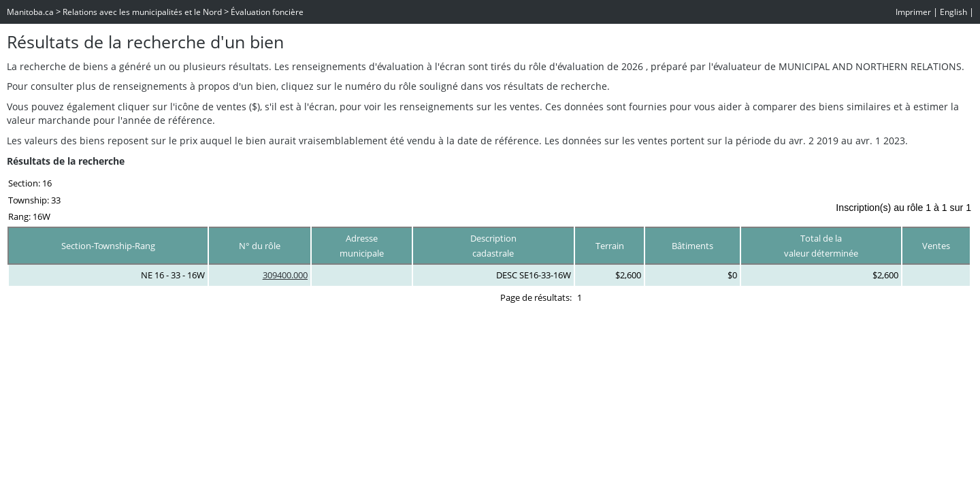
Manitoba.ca (30, 12)
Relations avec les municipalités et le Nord (142, 12)
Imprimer (913, 12)
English (953, 12)
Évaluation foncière (267, 12)
